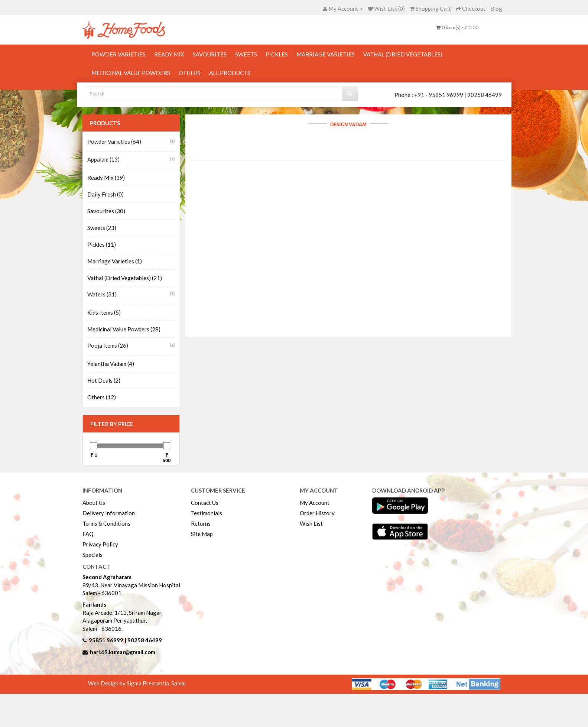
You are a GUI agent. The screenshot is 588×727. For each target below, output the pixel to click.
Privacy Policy (100, 544)
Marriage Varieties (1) (115, 261)
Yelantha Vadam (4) (111, 364)
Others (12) (102, 397)
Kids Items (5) (104, 312)
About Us (94, 503)
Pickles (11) (102, 244)
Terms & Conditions (106, 523)
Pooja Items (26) (108, 345)
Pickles (277, 54)
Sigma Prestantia (148, 683)
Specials (92, 555)
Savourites (210, 54)
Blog (496, 9)
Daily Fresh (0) (105, 194)
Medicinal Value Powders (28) (124, 329)
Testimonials (207, 513)
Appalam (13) (103, 159)
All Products (230, 73)
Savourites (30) (106, 211)
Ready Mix (169, 54)
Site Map (202, 534)
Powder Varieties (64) (114, 142)
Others (190, 73)
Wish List (311, 523)
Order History (317, 513)
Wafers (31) (102, 294)
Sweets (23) (102, 228)
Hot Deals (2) (104, 380)
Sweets (246, 54)
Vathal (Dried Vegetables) (403, 54)
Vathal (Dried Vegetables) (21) (125, 278)
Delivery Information (109, 513)
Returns (201, 523)
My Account (315, 503)
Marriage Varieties (326, 54)
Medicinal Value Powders (131, 73)
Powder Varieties (118, 54)
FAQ (88, 534)
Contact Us (205, 503)
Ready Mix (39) (106, 178)
